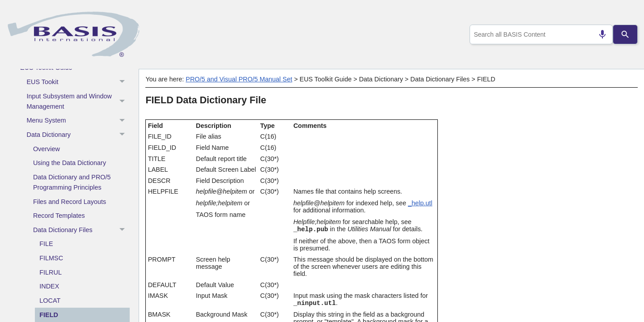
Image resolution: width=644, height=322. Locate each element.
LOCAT (50, 301)
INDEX (49, 286)
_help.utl (420, 203)
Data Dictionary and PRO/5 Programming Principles (72, 182)
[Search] (625, 34)
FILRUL (51, 272)
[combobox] (539, 34)
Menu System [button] (78, 121)
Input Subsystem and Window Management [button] (78, 101)
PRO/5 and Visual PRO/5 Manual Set (239, 79)
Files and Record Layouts (70, 202)
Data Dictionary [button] (78, 135)
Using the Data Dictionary (70, 163)
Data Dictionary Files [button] (81, 230)
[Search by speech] (599, 34)
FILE (46, 244)
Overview (47, 149)
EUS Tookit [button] (78, 82)
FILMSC (51, 258)
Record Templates (59, 216)
